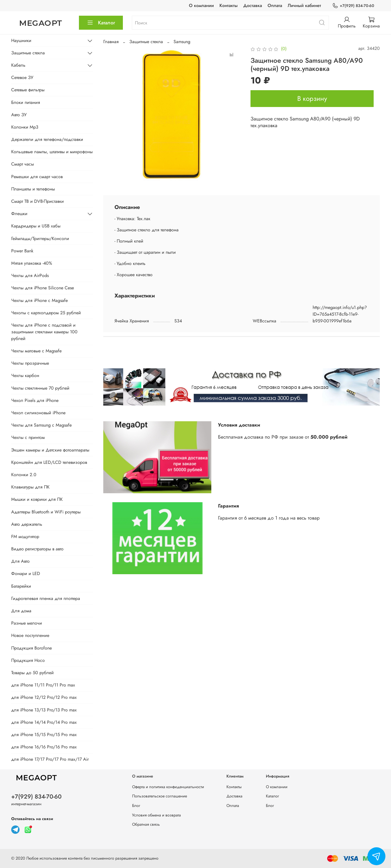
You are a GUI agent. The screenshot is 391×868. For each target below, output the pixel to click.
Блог (136, 806)
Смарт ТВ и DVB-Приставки (38, 201)
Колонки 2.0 (24, 475)
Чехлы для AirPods (30, 275)
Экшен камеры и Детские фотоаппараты (50, 450)
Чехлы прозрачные (30, 363)
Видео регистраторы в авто (37, 549)
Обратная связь (146, 824)
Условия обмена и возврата (156, 815)
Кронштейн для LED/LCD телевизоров (49, 462)
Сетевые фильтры (28, 90)
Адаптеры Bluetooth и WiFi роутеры (46, 512)
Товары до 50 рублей (32, 673)
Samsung (182, 42)
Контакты (229, 5)
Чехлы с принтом (28, 437)
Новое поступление (30, 635)
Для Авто (20, 561)
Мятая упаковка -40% (32, 263)
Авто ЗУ (19, 115)
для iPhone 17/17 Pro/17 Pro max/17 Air (50, 759)
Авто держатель (27, 524)
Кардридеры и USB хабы (36, 226)
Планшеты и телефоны (33, 189)
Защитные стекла (146, 42)
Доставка (253, 5)
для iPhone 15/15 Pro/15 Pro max (44, 735)
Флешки (19, 214)
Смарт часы (23, 164)
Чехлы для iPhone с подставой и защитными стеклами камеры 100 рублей (44, 332)
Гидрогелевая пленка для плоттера (46, 598)
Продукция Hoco (28, 660)
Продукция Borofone (31, 648)
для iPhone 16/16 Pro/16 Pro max (44, 747)
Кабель (18, 65)
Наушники (21, 40)
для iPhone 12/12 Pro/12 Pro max (44, 697)
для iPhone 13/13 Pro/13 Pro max (44, 710)
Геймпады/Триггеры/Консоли (40, 238)
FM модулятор (25, 537)
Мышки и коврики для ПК (37, 499)
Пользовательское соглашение (160, 796)
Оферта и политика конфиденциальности (168, 787)
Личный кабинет (304, 5)
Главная (111, 42)
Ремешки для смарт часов (37, 177)
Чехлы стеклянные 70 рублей (40, 388)
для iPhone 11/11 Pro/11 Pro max (43, 685)
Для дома (21, 611)
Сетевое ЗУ (22, 77)
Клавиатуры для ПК (30, 487)
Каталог (101, 23)
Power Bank (22, 251)
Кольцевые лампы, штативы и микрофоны (52, 152)
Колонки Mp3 (25, 127)
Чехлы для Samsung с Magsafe (41, 425)
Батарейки (21, 586)
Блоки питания (26, 102)
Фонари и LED (26, 573)
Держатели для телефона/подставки (47, 139)
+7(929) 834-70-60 (353, 6)
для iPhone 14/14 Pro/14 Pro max (44, 722)
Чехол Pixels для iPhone (35, 400)
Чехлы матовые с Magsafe (36, 351)
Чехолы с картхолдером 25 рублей (46, 313)
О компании (201, 5)
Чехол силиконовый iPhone (38, 413)
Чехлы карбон (25, 375)
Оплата (275, 5)
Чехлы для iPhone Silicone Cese (43, 288)
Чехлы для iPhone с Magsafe (39, 300)
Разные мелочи (27, 623)
